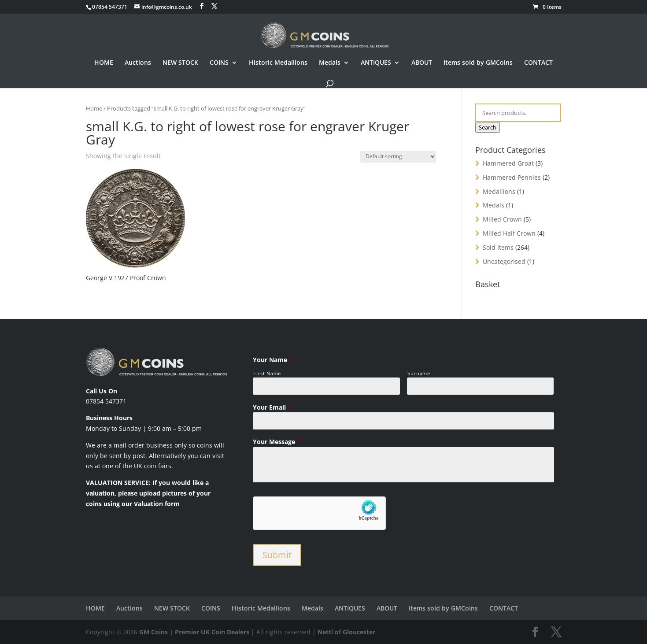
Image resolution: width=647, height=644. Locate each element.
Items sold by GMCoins (478, 63)
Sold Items (498, 247)
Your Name (274, 360)
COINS (219, 63)
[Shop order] (398, 157)
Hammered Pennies (512, 177)
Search (488, 127)
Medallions (499, 191)
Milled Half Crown (509, 233)
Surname (419, 373)
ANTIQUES (376, 63)
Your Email (273, 407)
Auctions (138, 63)
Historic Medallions (278, 63)
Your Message (277, 442)
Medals (330, 63)
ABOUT (422, 63)
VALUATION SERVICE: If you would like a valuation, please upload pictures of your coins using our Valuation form (148, 493)
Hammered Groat (508, 163)
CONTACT (538, 63)
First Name (267, 373)
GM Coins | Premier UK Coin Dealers (194, 632)
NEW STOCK (180, 63)
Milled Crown (502, 219)
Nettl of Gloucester (346, 632)
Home (94, 108)
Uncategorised (504, 261)
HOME (104, 63)
